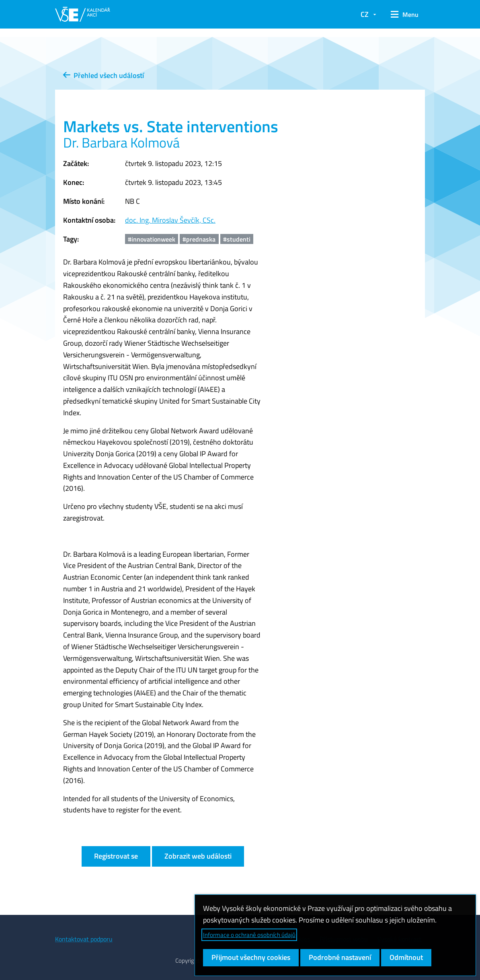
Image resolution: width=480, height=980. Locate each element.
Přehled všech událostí (104, 75)
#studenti (237, 239)
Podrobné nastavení (340, 957)
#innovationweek (152, 239)
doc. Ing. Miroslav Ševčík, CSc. (170, 220)
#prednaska (199, 239)
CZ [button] (365, 14)
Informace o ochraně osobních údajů (249, 935)
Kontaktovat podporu (84, 939)
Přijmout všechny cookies (251, 957)
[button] (405, 14)
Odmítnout (406, 957)
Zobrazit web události (198, 856)
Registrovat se (116, 856)
